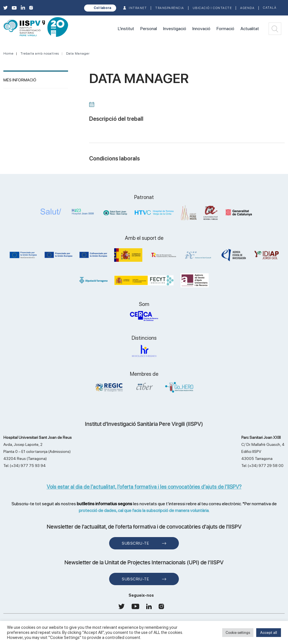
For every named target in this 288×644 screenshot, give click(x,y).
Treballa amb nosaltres (40, 53)
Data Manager (78, 53)
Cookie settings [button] (238, 633)
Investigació (175, 29)
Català (270, 8)
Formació (225, 29)
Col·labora (102, 8)
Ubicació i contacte (212, 8)
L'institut (126, 29)
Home (8, 53)
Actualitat (250, 29)
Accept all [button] (269, 632)
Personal (149, 29)
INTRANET (138, 8)
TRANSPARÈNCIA (170, 8)
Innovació (201, 29)
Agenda (247, 8)
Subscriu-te (135, 543)
